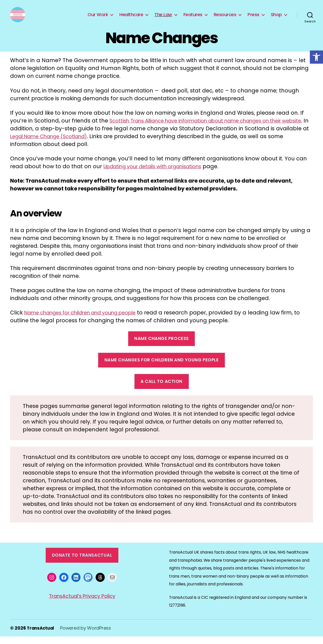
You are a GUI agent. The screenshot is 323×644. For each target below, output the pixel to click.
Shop (276, 18)
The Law (163, 18)
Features (193, 18)
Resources (225, 18)
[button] (316, 57)
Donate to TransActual (82, 563)
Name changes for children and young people (88, 320)
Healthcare (131, 18)
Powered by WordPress (87, 636)
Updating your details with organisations (158, 174)
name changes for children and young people (162, 367)
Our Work (98, 18)
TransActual (41, 636)
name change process (161, 346)
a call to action (161, 389)
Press (253, 18)
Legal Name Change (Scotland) (88, 144)
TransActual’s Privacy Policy (82, 603)
